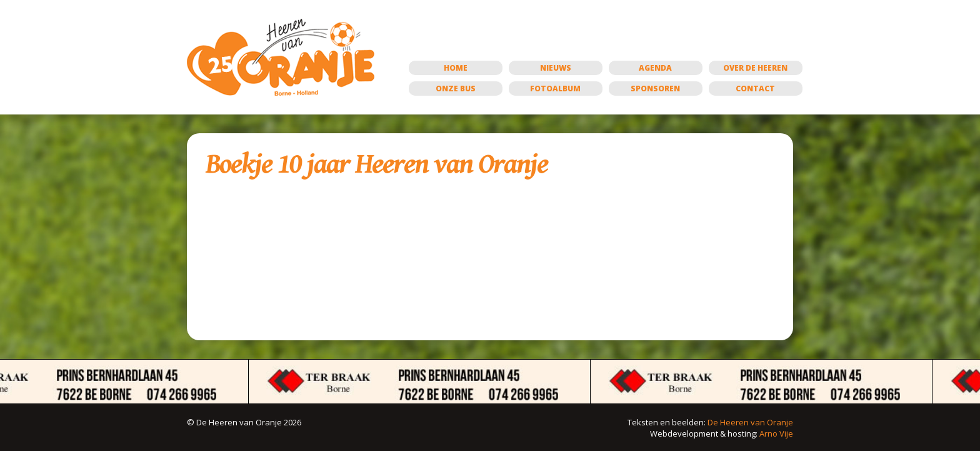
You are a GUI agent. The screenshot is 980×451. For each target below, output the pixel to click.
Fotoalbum (555, 89)
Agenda (655, 68)
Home (456, 68)
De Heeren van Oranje (750, 422)
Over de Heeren (755, 68)
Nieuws (556, 68)
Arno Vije (776, 433)
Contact (755, 89)
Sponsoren (655, 89)
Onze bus (456, 89)
